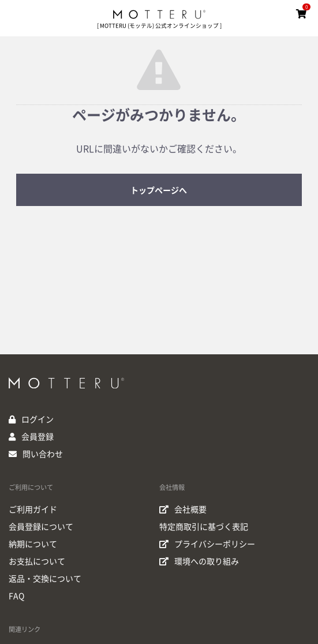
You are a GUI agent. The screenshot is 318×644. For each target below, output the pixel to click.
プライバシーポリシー (207, 544)
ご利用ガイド (33, 510)
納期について (33, 544)
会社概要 (183, 510)
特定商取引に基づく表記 (204, 527)
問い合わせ (43, 454)
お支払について (37, 561)
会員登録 (38, 437)
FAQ (16, 596)
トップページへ (159, 190)
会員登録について (41, 527)
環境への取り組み (199, 561)
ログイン (38, 420)
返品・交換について (45, 579)
